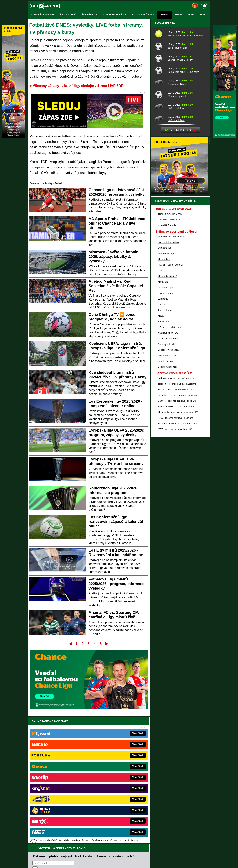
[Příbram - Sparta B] (160, 226)
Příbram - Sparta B (177, 228)
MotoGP (162, 448)
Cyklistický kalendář (168, 470)
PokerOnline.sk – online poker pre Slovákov (112, 815)
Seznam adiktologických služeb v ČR (101, 854)
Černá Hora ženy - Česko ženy (183, 204)
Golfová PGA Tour (167, 487)
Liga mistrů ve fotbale (169, 374)
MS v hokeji (164, 391)
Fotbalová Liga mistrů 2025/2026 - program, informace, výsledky (118, 584)
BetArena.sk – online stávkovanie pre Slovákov (113, 787)
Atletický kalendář (167, 476)
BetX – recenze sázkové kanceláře (175, 550)
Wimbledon (164, 431)
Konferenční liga (166, 385)
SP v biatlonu (165, 453)
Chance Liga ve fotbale (169, 352)
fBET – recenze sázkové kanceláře (175, 561)
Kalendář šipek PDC (168, 465)
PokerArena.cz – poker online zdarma (55, 804)
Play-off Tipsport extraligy (171, 397)
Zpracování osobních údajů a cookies (115, 862)
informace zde (94, 846)
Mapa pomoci (127, 854)
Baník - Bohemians (177, 180)
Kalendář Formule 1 (168, 357)
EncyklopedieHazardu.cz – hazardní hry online (113, 770)
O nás (31, 862)
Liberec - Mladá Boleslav (180, 192)
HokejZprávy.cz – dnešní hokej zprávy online (59, 781)
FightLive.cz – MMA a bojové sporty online (58, 770)
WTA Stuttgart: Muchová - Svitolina (185, 168)
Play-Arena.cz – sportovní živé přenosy (56, 798)
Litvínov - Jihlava (176, 240)
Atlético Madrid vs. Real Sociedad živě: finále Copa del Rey (116, 286)
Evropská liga (165, 380)
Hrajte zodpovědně (39, 842)
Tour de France (166, 442)
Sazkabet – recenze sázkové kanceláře (178, 527)
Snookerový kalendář (169, 482)
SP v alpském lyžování (169, 459)
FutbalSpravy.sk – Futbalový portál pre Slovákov (114, 804)
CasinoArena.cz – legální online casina (56, 815)
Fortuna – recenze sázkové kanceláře (177, 510)
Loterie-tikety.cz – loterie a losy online (108, 781)
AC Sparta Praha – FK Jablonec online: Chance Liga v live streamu (117, 223)
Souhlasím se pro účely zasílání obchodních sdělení (79, 744)
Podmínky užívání (83, 862)
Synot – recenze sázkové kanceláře (176, 539)
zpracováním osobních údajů (67, 744)
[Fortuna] (13, 137)
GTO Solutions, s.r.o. (177, 862)
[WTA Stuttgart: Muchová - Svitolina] (160, 166)
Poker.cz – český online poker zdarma (56, 810)
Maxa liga (163, 414)
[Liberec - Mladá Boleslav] (160, 190)
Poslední (107, 644)
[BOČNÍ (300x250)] (179, 325)
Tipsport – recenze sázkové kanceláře (177, 516)
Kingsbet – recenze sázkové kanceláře (177, 556)
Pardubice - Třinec (177, 216)
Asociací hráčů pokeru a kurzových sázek (52, 834)
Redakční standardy (60, 862)
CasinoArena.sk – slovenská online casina (111, 810)
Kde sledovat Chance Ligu (171, 368)
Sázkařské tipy (165, 155)
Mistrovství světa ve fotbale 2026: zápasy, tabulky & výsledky (113, 257)
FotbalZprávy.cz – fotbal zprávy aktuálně (57, 776)
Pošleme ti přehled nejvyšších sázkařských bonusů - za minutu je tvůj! (85, 729)
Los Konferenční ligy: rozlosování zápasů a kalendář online (116, 522)
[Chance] (225, 137)
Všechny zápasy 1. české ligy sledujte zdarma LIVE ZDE (78, 86)
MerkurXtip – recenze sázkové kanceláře (178, 544)
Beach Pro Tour (166, 493)
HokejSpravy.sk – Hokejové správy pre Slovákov (114, 798)
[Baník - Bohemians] (160, 178)
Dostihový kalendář (168, 499)
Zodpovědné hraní (183, 830)
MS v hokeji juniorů (167, 408)
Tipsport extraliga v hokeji (171, 346)
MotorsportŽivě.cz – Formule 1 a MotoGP (57, 793)
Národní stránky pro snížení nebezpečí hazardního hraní (164, 854)
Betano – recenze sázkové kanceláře (177, 522)
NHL (160, 402)
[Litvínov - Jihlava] (160, 238)
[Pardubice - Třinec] (160, 214)
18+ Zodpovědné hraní (149, 862)
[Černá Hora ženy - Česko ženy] (160, 202)
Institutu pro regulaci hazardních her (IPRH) (120, 830)
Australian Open (166, 419)
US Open (162, 436)
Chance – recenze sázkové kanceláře (177, 533)
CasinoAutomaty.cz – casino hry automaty (111, 776)
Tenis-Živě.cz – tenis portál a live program (57, 787)
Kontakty (42, 862)
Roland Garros (165, 425)
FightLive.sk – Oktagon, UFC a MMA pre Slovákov (115, 793)
